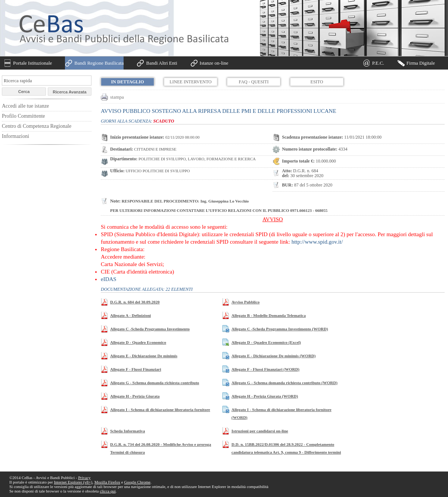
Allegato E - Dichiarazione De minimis (144, 356)
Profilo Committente (24, 116)
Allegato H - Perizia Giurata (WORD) (265, 396)
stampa (117, 97)
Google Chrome (137, 482)
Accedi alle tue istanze (25, 106)
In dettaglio (127, 82)
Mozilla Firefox (107, 482)
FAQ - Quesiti (254, 82)
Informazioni (15, 136)
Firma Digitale (421, 63)
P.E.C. (378, 63)
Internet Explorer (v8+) (73, 482)
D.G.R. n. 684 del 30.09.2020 (135, 302)
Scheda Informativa (127, 431)
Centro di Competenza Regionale (37, 126)
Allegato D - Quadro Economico (138, 342)
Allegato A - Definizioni (130, 315)
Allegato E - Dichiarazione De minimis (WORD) (273, 356)
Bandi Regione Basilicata (99, 63)
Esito (317, 82)
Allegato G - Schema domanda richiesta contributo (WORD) (284, 383)
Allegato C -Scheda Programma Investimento (150, 329)
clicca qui (108, 491)
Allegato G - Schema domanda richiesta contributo (155, 383)
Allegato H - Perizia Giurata (135, 396)
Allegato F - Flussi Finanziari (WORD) (265, 369)
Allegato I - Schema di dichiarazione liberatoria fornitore (160, 410)
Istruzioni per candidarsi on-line (260, 431)
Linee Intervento (190, 82)
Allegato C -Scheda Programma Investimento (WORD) (280, 329)
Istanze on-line (214, 63)
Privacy (84, 478)
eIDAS (109, 279)
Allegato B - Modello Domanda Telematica (269, 315)
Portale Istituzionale (32, 63)
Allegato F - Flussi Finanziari (136, 369)
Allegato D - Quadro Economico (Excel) (266, 342)
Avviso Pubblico (245, 302)
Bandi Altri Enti (161, 63)
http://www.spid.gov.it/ (317, 242)
